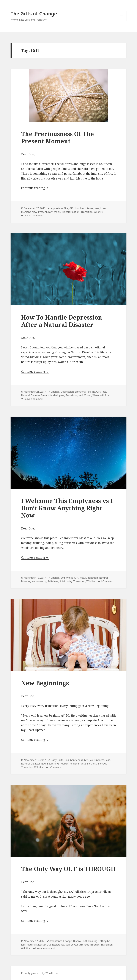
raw (50, 212)
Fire (66, 208)
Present (43, 212)
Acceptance (56, 941)
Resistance (58, 945)
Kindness (99, 760)
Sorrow (102, 764)
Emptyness (67, 578)
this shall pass (56, 395)
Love (103, 208)
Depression (67, 392)
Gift (72, 208)
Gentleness (76, 760)
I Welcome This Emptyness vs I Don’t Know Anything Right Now (67, 508)
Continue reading (35, 188)
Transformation (70, 212)
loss (97, 208)
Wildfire (98, 212)
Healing (93, 941)
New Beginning (50, 764)
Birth (61, 760)
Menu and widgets (122, 21)
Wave (96, 395)
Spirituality (66, 581)
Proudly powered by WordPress (40, 973)
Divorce (77, 941)
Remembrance (78, 764)
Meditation (92, 578)
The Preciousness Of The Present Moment (57, 137)
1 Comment (107, 581)
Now (34, 212)
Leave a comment (34, 216)
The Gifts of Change (34, 14)
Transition (87, 212)
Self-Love (53, 581)
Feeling (91, 392)
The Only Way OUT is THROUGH (68, 869)
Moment (26, 212)
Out (49, 945)
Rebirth (64, 764)
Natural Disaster (30, 395)
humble (79, 208)
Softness (92, 764)
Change (55, 392)
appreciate (57, 208)
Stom (44, 395)
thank (57, 212)
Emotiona (80, 392)
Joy (91, 760)
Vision (88, 395)
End (67, 760)
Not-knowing (39, 581)
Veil (81, 395)
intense (89, 208)
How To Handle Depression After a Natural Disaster (62, 321)
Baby (54, 760)
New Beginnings (45, 683)
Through (94, 945)
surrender (83, 945)
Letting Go (104, 941)
